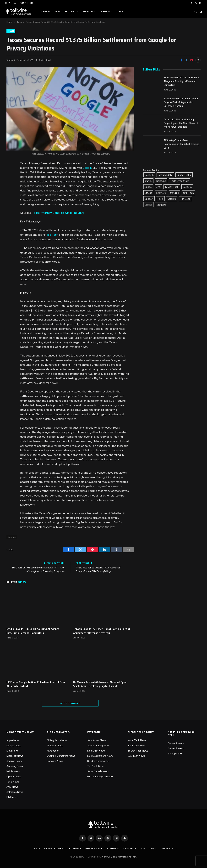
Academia (113, 848)
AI (15, 3)
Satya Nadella (165, 175)
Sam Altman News (97, 740)
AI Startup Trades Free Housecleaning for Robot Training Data (182, 144)
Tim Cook (185, 199)
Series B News (176, 748)
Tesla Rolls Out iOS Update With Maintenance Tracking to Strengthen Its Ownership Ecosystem (38, 569)
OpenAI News (14, 776)
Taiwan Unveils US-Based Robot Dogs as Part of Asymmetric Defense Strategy (102, 631)
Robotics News (55, 761)
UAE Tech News (136, 756)
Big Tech (53, 235)
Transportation (134, 848)
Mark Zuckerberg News (100, 756)
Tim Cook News (96, 766)
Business (75, 848)
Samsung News (15, 766)
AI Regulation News (57, 740)
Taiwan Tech (172, 187)
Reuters (79, 213)
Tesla (160, 199)
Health (88, 12)
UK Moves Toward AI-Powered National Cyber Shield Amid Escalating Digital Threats (100, 684)
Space (148, 187)
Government (94, 848)
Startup (149, 205)
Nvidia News (13, 771)
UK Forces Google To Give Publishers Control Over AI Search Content (36, 684)
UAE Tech (188, 193)
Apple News (13, 740)
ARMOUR (106, 857)
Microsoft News (15, 756)
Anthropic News (15, 792)
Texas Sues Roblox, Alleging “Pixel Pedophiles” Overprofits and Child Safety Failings (99, 569)
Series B (149, 175)
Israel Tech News (137, 740)
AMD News (12, 787)
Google (87, 168)
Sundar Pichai (184, 175)
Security (70, 12)
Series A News (176, 743)
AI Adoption (53, 751)
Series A (187, 187)
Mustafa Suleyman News (100, 776)
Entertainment (55, 848)
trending (175, 193)
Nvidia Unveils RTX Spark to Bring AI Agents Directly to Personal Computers (33, 631)
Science (105, 12)
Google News (14, 745)
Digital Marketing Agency (124, 857)
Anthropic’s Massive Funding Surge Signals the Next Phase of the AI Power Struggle (181, 123)
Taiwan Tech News (138, 751)
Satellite (172, 199)
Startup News (175, 754)
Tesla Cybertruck (180, 181)
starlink (148, 181)
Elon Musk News (96, 751)
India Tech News (137, 745)
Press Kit (167, 848)
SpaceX (149, 199)
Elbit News (12, 797)
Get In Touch (27, 3)
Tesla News (13, 782)
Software (161, 193)
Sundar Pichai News (98, 761)
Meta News (12, 751)
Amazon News (14, 761)
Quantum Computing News (61, 756)
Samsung (161, 181)
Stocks (148, 193)
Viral (158, 187)
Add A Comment (70, 703)
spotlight (161, 205)
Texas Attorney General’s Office (52, 213)
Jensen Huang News (98, 745)
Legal (153, 848)
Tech (7, 3)
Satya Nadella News (98, 771)
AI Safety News (55, 745)
